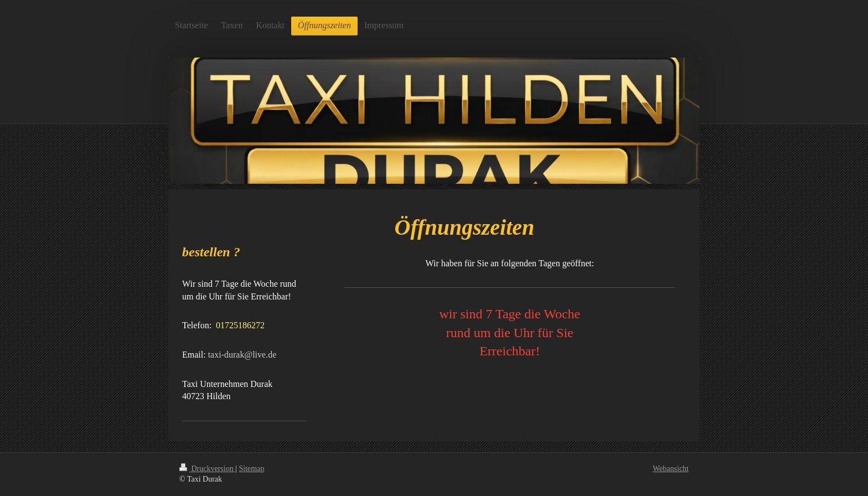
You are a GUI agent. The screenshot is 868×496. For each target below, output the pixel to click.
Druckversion (207, 469)
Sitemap (252, 469)
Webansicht (671, 469)
